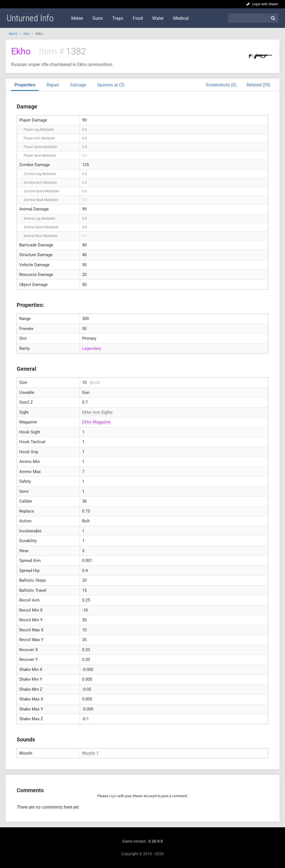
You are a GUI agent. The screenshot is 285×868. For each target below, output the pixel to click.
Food (138, 18)
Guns (98, 18)
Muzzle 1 (90, 753)
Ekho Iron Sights (97, 412)
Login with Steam (265, 4)
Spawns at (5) (111, 85)
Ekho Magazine (96, 422)
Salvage (78, 85)
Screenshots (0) (221, 85)
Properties (25, 85)
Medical (181, 18)
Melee (77, 18)
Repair (53, 85)
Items (13, 34)
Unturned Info (30, 18)
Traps (118, 18)
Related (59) (259, 85)
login (113, 796)
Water (158, 18)
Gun (26, 34)
